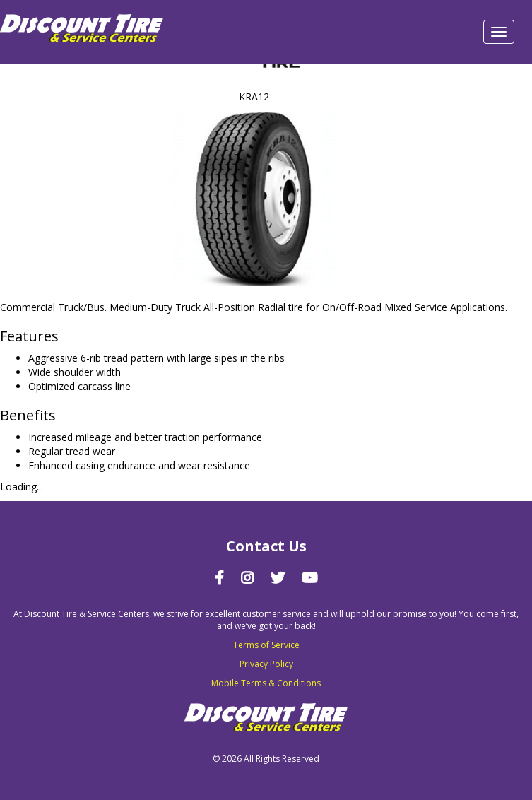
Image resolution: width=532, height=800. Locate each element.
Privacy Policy (266, 664)
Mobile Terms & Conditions (266, 683)
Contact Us (266, 546)
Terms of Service (266, 645)
